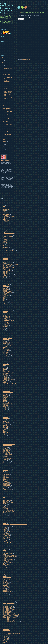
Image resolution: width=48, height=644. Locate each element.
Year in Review (6, 642)
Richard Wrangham (7, 541)
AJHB (4, 211)
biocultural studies (6, 249)
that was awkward (6, 582)
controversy (5, 294)
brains (4, 257)
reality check (5, 533)
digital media (5, 307)
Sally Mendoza (6, 544)
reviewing (5, 539)
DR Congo (5, 313)
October (4, 140)
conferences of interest (7, 292)
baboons (4, 244)
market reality (5, 447)
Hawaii (4, 360)
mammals (5, 446)
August (4, 143)
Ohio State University (7, 500)
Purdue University (6, 531)
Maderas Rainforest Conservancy (9, 444)
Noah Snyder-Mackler (7, 490)
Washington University (7, 634)
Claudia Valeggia (6, 284)
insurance (5, 385)
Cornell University (6, 295)
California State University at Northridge (11, 264)
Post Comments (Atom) (26, 59)
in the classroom (6, 377)
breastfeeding (5, 259)
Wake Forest (5, 632)
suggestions (5, 569)
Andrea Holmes (6, 228)
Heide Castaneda (6, 362)
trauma (4, 593)
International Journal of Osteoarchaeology (11, 386)
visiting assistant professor (8, 631)
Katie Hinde (5, 410)
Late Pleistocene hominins (8, 422)
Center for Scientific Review (8, 275)
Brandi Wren (5, 258)
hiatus (4, 365)
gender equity (5, 344)
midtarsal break (6, 468)
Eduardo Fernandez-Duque (8, 320)
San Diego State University (8, 545)
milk (4, 471)
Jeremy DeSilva (6, 396)
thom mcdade (5, 583)
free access (5, 340)
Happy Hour (5, 357)
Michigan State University (8, 467)
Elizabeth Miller (6, 322)
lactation (4, 419)
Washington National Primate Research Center (12, 633)
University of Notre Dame (8, 623)
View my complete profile (5, 191)
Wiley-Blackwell (40, 17)
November (5, 138)
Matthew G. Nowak (7, 453)
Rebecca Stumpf (6, 534)
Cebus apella (5, 273)
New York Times (6, 485)
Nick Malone (5, 488)
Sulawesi (5, 570)
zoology (4, 643)
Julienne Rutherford (5, 161)
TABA (4, 575)
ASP (4, 237)
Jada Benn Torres (6, 391)
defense (4, 306)
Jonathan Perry (6, 403)
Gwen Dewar (5, 354)
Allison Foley (5, 219)
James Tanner (6, 394)
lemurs (4, 431)
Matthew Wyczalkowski (7, 454)
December (5, 67)
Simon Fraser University (8, 553)
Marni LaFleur (5, 448)
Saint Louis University (7, 543)
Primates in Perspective (7, 526)
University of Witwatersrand (8, 628)
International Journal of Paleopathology (10, 387)
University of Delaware (7, 610)
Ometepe (5, 503)
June (4, 146)
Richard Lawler (6, 540)
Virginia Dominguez (7, 630)
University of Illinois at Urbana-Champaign (11, 615)
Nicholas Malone (6, 487)
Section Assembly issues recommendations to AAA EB (7, 77)
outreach (4, 506)
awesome (35, 17)
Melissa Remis (6, 460)
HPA (4, 370)
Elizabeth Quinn (6, 324)
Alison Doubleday (6, 215)
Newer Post (20, 57)
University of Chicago (7, 608)
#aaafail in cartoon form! (7, 75)
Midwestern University (7, 469)
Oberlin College (6, 499)
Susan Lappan (6, 572)
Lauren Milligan (6, 423)
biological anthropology (7, 250)
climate (4, 285)
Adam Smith (5, 208)
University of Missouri (7, 619)
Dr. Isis (4, 314)
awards (4, 241)
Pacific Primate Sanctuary (8, 510)
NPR (4, 496)
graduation (5, 352)
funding (4, 341)
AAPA (4, 205)
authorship (5, 240)
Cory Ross (5, 298)
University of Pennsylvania (8, 625)
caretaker (5, 268)
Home (33, 57)
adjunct (4, 210)
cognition (5, 287)
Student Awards (6, 565)
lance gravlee (5, 421)
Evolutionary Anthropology (8, 333)
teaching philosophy (7, 577)
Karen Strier (5, 408)
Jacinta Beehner (6, 390)
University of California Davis (8, 603)
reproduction (5, 537)
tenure (4, 580)
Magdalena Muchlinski (7, 445)
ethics (4, 330)
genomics (5, 346)
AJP (4, 212)
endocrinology (6, 326)
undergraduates (6, 595)
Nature (4, 478)
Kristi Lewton (5, 417)
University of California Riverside (9, 605)
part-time (4, 514)
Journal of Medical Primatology (9, 404)
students (4, 566)
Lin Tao (4, 434)
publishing (5, 530)
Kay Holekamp (6, 412)
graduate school (6, 351)
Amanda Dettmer (6, 222)
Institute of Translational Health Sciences (11, 384)
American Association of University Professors (12, 226)
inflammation (5, 381)
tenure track (5, 581)
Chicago (4, 278)
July (4, 145)
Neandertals (5, 479)
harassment (5, 358)
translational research (7, 592)
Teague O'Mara (6, 578)
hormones (5, 368)
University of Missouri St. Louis (9, 620)
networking (5, 481)
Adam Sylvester (6, 209)
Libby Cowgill (5, 433)
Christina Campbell (7, 280)
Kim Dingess (5, 415)
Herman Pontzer (6, 364)
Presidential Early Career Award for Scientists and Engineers (15, 524)
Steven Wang (5, 562)
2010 (3, 66)
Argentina (5, 234)
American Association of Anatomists (10, 225)
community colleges (7, 291)
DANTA (4, 305)
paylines (4, 517)
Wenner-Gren (5, 637)
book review (5, 256)
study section (5, 567)
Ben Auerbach (6, 248)
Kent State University (7, 413)
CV (3, 301)
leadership (5, 425)
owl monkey (5, 507)
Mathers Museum (6, 452)
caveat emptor (6, 272)
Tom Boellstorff (6, 587)
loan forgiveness (6, 437)
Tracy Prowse (5, 590)
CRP (4, 299)
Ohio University (6, 501)
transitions (5, 591)
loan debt (5, 436)
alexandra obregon (6, 214)
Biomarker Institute (6, 252)
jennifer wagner (6, 395)
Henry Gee (5, 363)
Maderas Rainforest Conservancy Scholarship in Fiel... (8, 116)
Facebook (5, 336)
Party (4, 515)
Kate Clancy (5, 409)
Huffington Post (6, 371)
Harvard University (6, 359)
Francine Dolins (6, 339)
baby (4, 245)
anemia (4, 229)
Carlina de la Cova (6, 269)
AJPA (4, 213)
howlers (4, 369)
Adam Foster (5, 207)
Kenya (4, 414)
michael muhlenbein (7, 462)
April (4, 150)
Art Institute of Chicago (7, 236)
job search (5, 400)
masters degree (6, 451)
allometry (5, 220)
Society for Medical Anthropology (9, 556)
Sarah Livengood (6, 547)
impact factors (6, 375)
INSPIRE (5, 383)
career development (7, 266)
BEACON (5, 247)
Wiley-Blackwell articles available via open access (33, 13)
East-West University (7, 317)
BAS (4, 246)
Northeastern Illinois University (9, 493)
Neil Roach (5, 480)
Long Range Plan (6, 439)
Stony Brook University (7, 563)
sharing (4, 551)
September (5, 141)
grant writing (5, 353)
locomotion (5, 438)
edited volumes (6, 319)
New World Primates (7, 484)
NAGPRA (5, 476)
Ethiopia (4, 331)
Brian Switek (5, 260)
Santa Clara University (7, 546)
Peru (4, 518)
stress (4, 564)
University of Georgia (7, 612)
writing (4, 641)
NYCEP (4, 498)
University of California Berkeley (9, 602)
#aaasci (4, 202)
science (4, 548)
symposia (5, 574)
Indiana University (6, 379)
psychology (5, 529)
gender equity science (7, 345)
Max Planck (5, 456)
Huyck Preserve (6, 373)
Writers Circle (5, 639)
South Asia (5, 558)
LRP (4, 441)
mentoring (5, 461)
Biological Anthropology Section (9, 251)
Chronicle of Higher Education (9, 282)
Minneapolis (5, 472)
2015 (3, 57)
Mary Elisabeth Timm (7, 450)
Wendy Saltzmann (6, 636)
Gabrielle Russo (6, 343)
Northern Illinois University (8, 494)
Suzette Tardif (5, 573)
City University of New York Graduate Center (12, 283)
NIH (3, 489)
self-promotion (6, 549)
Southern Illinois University (8, 559)
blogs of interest (6, 254)
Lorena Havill (5, 440)
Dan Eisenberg (6, 302)
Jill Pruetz (5, 398)
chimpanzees (5, 279)
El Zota (4, 321)
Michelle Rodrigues (7, 465)
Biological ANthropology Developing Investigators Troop (6, 8)
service (4, 550)
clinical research (6, 286)
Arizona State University (8, 235)
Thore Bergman (6, 584)
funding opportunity (7, 342)
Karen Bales (5, 407)
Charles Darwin (6, 277)
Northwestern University (7, 495)
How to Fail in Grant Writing (7, 111)
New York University (7, 486)
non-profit (5, 491)
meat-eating (5, 458)
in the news (5, 378)
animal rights (5, 230)
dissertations (5, 311)
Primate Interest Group (7, 525)
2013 (3, 61)
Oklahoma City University (8, 502)
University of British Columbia (9, 601)
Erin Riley (5, 327)
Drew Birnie (5, 315)
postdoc (4, 523)
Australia (4, 238)
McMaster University (7, 457)
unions (4, 597)
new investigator (6, 483)
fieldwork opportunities (7, 338)
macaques (5, 442)
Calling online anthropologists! (8, 73)
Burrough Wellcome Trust (8, 262)
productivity (5, 528)
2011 (3, 64)
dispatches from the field (8, 310)
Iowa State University (7, 389)
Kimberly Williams (6, 416)
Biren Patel (5, 253)
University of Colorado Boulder (9, 609)
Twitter (4, 594)
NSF (4, 497)
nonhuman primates (7, 492)
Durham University (6, 316)
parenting (5, 513)
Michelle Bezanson (6, 464)
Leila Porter (5, 430)
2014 (3, 59)
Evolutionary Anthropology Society (9, 334)
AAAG (4, 204)
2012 (3, 62)
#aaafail (4, 201)
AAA (4, 203)
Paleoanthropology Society (8, 511)
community (5, 290)
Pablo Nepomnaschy (7, 509)
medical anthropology (7, 459)
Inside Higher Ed (6, 382)
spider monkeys (6, 560)
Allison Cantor (6, 218)
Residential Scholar (7, 538)
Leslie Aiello (5, 432)
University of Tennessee (7, 626)
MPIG (4, 475)
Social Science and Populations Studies (11, 555)
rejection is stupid (6, 536)
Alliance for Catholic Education (9, 216)
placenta (4, 521)
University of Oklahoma (7, 624)
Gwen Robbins (6, 355)
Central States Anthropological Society (10, 276)
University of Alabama (7, 598)
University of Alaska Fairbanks (9, 599)
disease (4, 308)
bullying (4, 261)
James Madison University (8, 392)
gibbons (4, 347)
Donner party (5, 312)
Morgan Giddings (6, 474)
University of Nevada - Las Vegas (9, 621)
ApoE (4, 232)
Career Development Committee (9, 267)
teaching (4, 576)
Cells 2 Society (6, 274)
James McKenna (6, 393)
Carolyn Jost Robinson (7, 271)
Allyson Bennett (6, 221)
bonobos (4, 255)
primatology (5, 527)
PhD (4, 519)
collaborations (5, 288)
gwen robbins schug (7, 356)
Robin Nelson (5, 542)
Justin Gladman (6, 406)
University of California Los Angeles (10, 604)
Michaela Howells (6, 463)
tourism (4, 589)
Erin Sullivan (5, 328)
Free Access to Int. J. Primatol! (8, 113)
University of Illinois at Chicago (9, 613)
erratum (4, 329)
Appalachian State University (8, 233)
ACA (4, 206)
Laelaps (4, 420)
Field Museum (6, 337)
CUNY (4, 300)
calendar (4, 263)
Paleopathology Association (8, 512)
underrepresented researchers (9, 596)
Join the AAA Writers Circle (7, 68)
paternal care (5, 516)
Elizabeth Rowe (6, 325)
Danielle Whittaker (6, 304)
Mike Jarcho (5, 470)
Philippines (5, 520)
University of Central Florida (8, 607)
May (4, 148)
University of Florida (7, 611)
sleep (4, 554)
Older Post (46, 57)
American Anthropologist (8, 223)
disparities (5, 309)
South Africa (5, 557)
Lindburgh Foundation (7, 435)
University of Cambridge (8, 606)
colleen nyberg (6, 289)
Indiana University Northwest (8, 380)
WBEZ (4, 635)
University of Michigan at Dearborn (10, 618)
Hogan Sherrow (6, 366)
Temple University (6, 579)
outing (4, 505)
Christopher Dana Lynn (7, 281)
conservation (5, 293)
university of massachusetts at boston (10, 616)
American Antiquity (6, 224)
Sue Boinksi (5, 568)
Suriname (5, 571)
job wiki (4, 401)
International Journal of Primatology (10, 388)
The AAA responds (6, 122)
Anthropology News (7, 231)
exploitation (5, 335)
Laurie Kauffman (6, 424)
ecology (4, 318)
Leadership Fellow (6, 426)
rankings (4, 532)
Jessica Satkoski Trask (7, 397)
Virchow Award (6, 629)
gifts (4, 348)
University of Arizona (7, 600)
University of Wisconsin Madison (9, 627)
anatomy (4, 227)
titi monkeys (5, 585)
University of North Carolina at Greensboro (11, 622)
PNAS (4, 522)
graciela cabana (6, 350)
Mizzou (4, 473)
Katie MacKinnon (6, 411)
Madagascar (5, 443)
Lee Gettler (5, 428)
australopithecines (6, 239)
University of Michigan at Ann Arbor (10, 617)
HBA (4, 361)
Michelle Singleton (6, 466)
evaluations (5, 332)
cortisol (4, 297)
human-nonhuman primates (8, 372)
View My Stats (3, 39)
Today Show (5, 586)
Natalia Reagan (6, 477)
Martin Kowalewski (6, 449)
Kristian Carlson (6, 418)
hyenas (4, 374)
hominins (5, 367)
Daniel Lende (5, 303)
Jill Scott (4, 399)
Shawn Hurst (5, 552)
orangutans (5, 504)
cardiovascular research (7, 265)
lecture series (5, 427)
